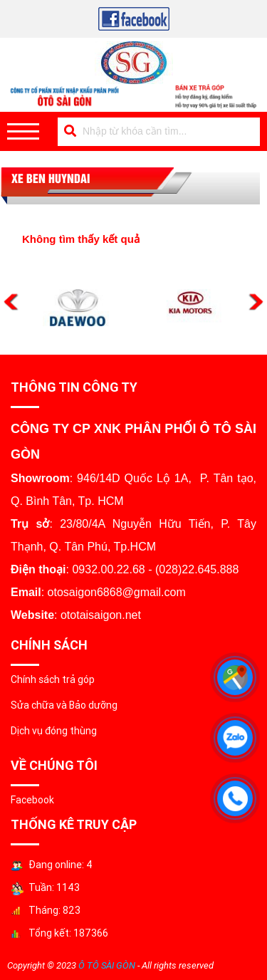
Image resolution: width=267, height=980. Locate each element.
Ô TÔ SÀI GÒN (107, 965)
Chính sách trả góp (53, 679)
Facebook (32, 800)
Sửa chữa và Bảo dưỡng (64, 705)
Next (256, 302)
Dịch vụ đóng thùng (54, 731)
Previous (11, 302)
